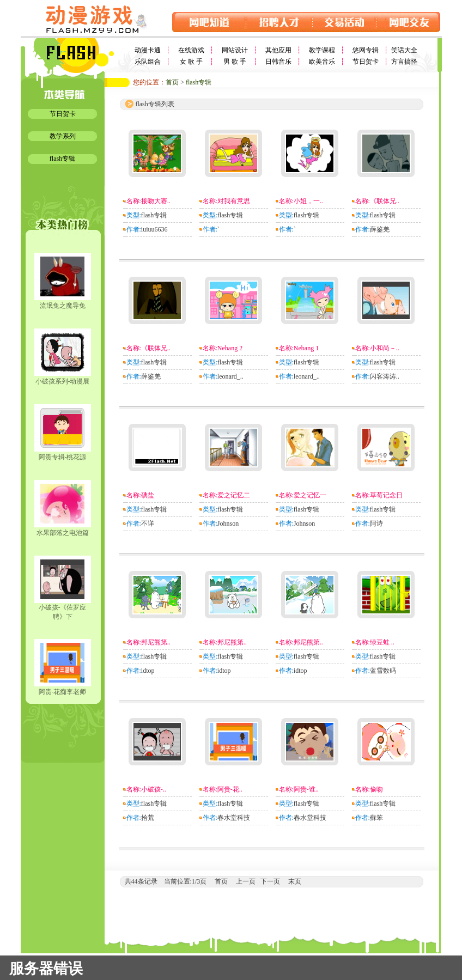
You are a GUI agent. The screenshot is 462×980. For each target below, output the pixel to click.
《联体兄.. (385, 201)
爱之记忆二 (234, 495)
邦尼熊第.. (156, 642)
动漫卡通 (148, 50)
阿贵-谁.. (306, 789)
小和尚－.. (385, 348)
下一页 (270, 881)
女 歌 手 (191, 62)
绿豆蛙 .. (382, 642)
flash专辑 (62, 159)
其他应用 (278, 50)
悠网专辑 (366, 50)
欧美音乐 (322, 62)
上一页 (246, 881)
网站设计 (235, 50)
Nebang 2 (230, 348)
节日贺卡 (366, 62)
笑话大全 (404, 50)
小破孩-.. (154, 789)
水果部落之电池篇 (63, 533)
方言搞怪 (404, 62)
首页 (172, 82)
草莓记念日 (386, 495)
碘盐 (148, 495)
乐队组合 (148, 62)
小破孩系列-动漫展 (63, 381)
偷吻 (376, 789)
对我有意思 (234, 201)
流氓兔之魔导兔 (63, 306)
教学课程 (322, 50)
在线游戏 (191, 50)
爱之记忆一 (310, 495)
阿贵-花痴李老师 (63, 692)
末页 (295, 881)
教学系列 (63, 136)
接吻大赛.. (156, 201)
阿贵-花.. (230, 789)
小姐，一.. (308, 201)
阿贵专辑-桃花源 (63, 457)
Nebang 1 (306, 348)
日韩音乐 (278, 62)
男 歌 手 (235, 62)
